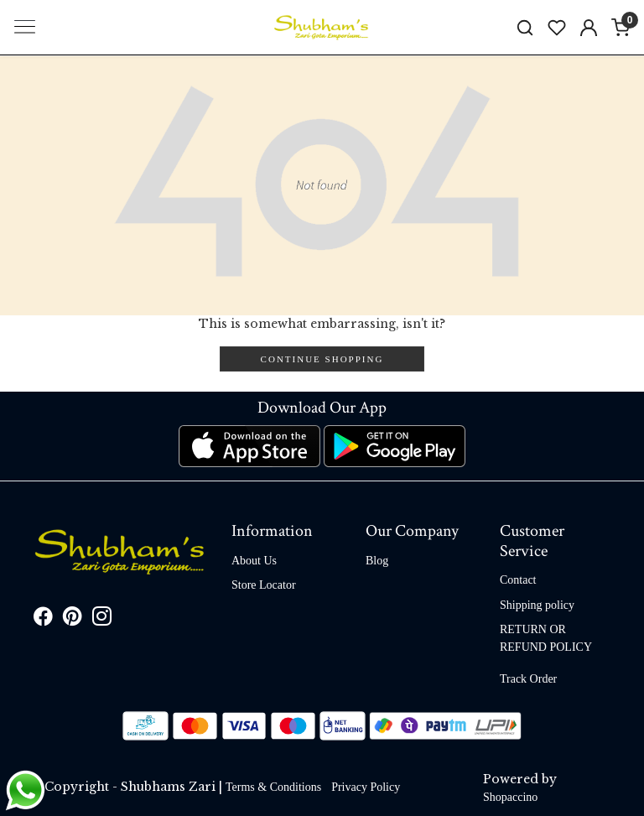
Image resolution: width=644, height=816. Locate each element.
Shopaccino (510, 797)
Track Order (528, 679)
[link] (525, 27)
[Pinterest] (73, 619)
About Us (254, 561)
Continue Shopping (322, 359)
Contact (518, 580)
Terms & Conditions (273, 787)
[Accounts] (589, 28)
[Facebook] (43, 619)
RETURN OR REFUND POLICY (546, 638)
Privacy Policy (366, 787)
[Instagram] (102, 619)
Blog (377, 561)
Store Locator (264, 585)
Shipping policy (537, 605)
